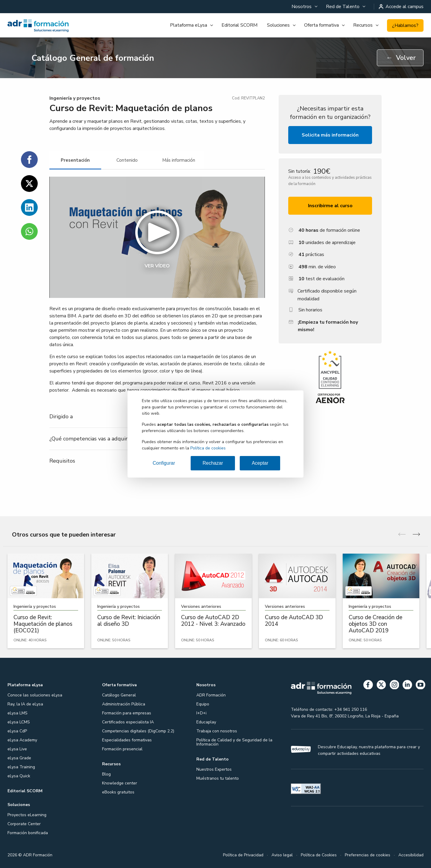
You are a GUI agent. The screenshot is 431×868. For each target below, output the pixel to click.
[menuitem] (304, 7)
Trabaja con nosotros (217, 731)
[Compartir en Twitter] (29, 184)
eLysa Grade (19, 758)
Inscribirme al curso (330, 206)
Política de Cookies (319, 855)
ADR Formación (211, 695)
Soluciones (278, 25)
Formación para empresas (127, 713)
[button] (157, 237)
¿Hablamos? (405, 25)
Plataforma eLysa (189, 25)
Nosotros (302, 7)
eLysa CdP (17, 731)
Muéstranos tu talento (218, 778)
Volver (401, 58)
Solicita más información (330, 135)
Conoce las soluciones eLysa (35, 695)
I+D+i (201, 713)
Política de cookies (208, 448)
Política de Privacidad (243, 855)
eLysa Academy (22, 740)
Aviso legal (282, 855)
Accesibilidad (411, 855)
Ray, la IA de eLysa (25, 704)
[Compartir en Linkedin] (29, 207)
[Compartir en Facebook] (29, 160)
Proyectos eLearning (27, 815)
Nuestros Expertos (214, 769)
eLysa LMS (18, 713)
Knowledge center (120, 783)
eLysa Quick (19, 776)
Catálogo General (119, 695)
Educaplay (206, 722)
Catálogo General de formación (93, 58)
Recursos (363, 25)
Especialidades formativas (127, 740)
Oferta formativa (321, 25)
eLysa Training (21, 767)
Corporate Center (24, 824)
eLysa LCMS (19, 722)
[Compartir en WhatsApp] (29, 231)
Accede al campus (401, 7)
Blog (106, 774)
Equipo (203, 704)
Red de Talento (343, 7)
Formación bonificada (28, 833)
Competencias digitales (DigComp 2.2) (138, 731)
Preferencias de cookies (368, 855)
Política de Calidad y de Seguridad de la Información (234, 742)
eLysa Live (17, 749)
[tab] (75, 160)
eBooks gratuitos (118, 792)
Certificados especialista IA (128, 722)
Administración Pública (124, 704)
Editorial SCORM (239, 25)
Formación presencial (122, 749)
